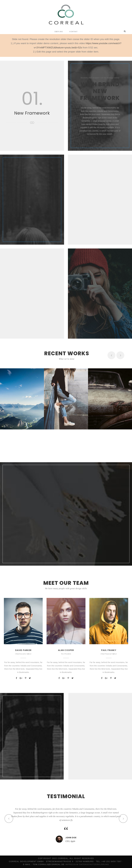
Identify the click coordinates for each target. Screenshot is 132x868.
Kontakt (74, 32)
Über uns (59, 32)
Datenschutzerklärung (94, 864)
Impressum (72, 864)
